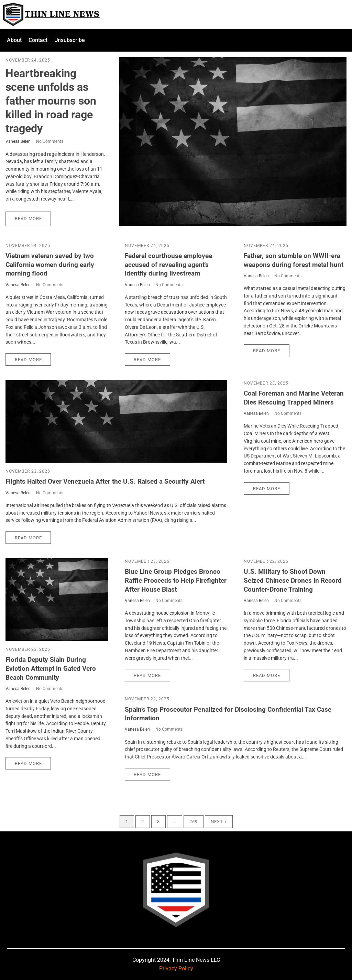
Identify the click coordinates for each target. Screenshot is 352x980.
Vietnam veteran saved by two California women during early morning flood (50, 265)
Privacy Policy (176, 968)
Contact (38, 40)
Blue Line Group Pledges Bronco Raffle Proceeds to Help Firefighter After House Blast (176, 580)
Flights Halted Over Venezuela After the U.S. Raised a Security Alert (105, 481)
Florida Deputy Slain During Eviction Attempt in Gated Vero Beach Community (51, 668)
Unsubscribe (70, 40)
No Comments (50, 141)
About (14, 40)
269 (194, 822)
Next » (219, 822)
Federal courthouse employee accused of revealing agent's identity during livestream (168, 265)
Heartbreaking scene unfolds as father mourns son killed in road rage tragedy (51, 101)
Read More (28, 219)
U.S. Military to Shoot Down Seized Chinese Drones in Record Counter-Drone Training (293, 580)
